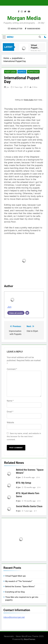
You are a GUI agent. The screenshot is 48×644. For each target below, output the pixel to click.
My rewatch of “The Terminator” (19, 581)
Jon (8, 87)
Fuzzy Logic (10, 72)
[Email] (27, 313)
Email (10, 412)
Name (10, 401)
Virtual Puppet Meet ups (35, 46)
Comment (12, 369)
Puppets (22, 72)
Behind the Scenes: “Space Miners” (20, 587)
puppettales (33, 72)
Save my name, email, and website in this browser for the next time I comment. (24, 436)
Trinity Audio (28, 100)
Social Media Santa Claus (29, 506)
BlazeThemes (30, 639)
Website (10, 423)
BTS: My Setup (24, 483)
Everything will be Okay (15, 592)
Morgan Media (24, 18)
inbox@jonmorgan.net (14, 617)
